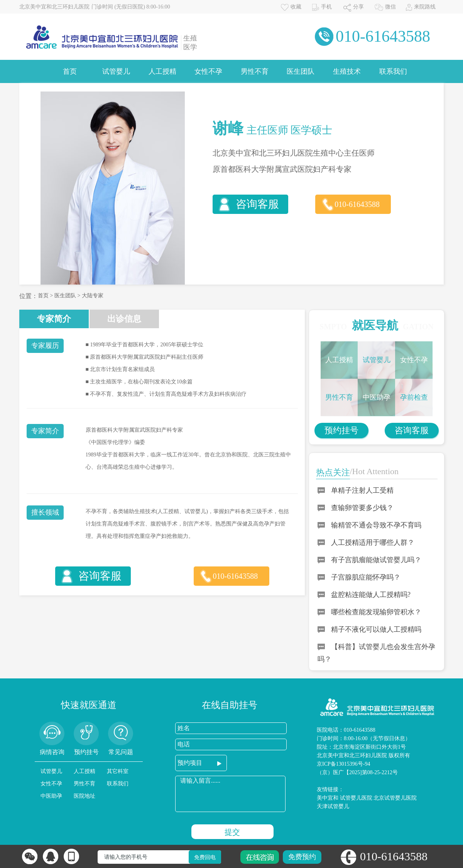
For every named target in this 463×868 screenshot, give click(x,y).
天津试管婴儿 (333, 806)
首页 (70, 71)
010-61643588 (357, 204)
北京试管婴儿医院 (395, 798)
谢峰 (228, 128)
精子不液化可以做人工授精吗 (376, 629)
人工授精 (162, 71)
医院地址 (84, 796)
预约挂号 (341, 430)
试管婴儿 (116, 71)
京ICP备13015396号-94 (343, 764)
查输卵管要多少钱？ (362, 508)
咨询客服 (257, 204)
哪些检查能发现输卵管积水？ (376, 612)
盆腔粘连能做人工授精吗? (371, 595)
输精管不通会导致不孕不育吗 (376, 525)
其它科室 (118, 771)
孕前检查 (414, 397)
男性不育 (255, 71)
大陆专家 (93, 296)
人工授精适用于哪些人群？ (373, 542)
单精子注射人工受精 (362, 490)
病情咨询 (52, 752)
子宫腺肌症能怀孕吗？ (366, 577)
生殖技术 (347, 71)
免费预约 (302, 857)
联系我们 (393, 71)
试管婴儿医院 (356, 798)
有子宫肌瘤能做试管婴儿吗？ (376, 560)
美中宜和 (328, 798)
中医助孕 (377, 397)
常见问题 (121, 752)
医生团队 (301, 71)
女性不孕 (208, 71)
